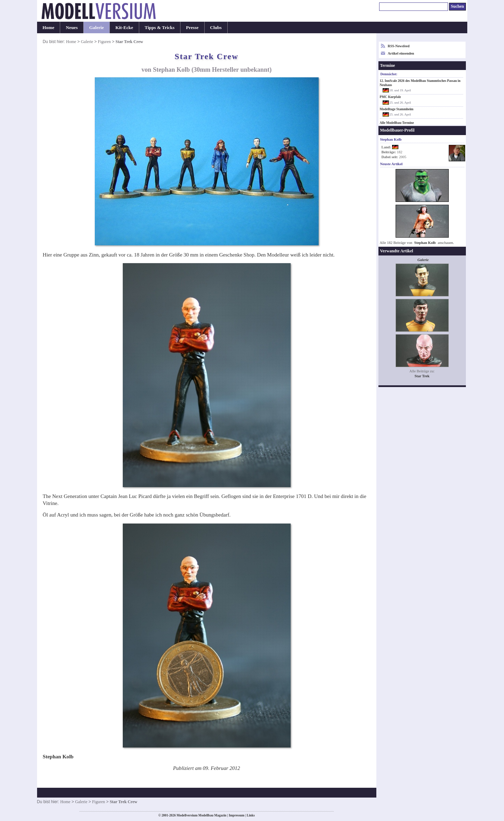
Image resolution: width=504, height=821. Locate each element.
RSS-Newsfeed (399, 46)
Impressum (237, 815)
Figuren (104, 42)
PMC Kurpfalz (391, 97)
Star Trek (422, 376)
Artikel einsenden (401, 53)
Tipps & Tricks (160, 27)
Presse (192, 27)
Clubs (216, 27)
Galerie (97, 27)
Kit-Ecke (124, 27)
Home (49, 27)
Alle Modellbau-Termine (397, 123)
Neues (72, 27)
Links (251, 815)
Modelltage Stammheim (397, 109)
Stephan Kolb (425, 243)
